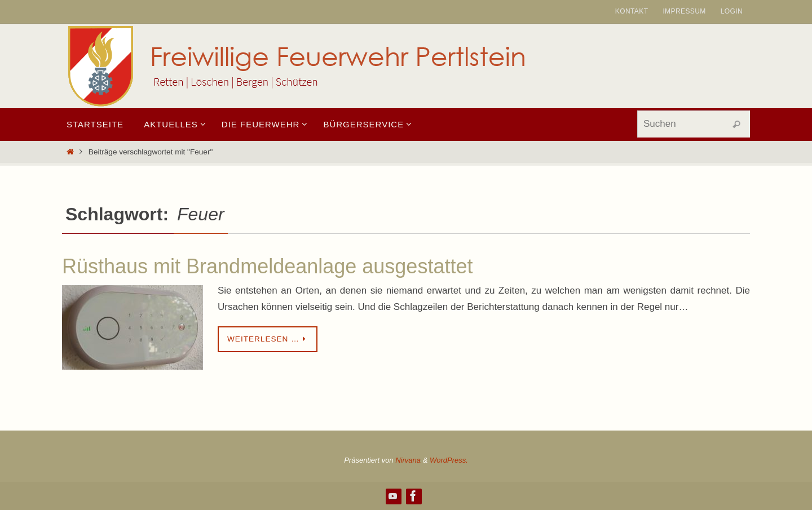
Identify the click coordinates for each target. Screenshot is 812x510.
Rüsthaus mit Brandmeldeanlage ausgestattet (267, 266)
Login (732, 11)
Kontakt (632, 11)
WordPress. (449, 460)
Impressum (684, 11)
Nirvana (408, 460)
